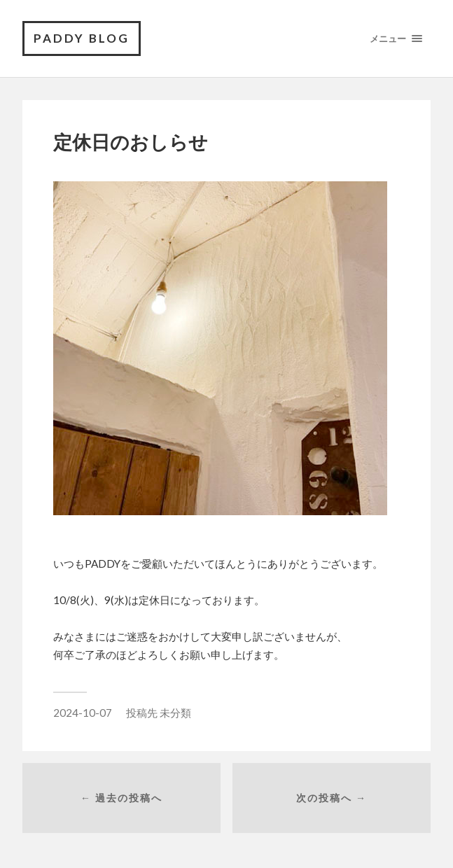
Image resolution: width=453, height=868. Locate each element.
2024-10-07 (83, 713)
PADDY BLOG (82, 38)
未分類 (175, 713)
